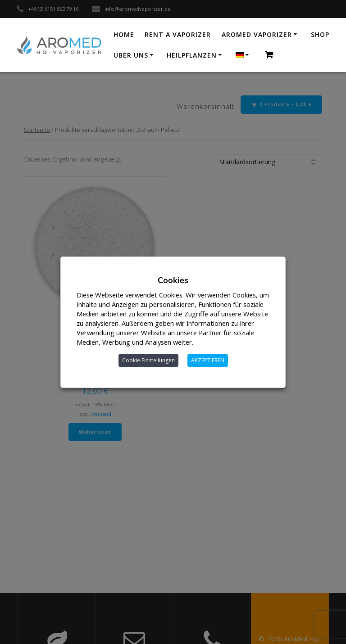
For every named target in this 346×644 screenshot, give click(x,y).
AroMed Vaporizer (257, 34)
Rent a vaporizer (178, 34)
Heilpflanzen (192, 55)
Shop (320, 34)
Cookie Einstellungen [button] (148, 360)
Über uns (131, 55)
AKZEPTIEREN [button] (208, 360)
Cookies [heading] (173, 280)
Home (124, 34)
